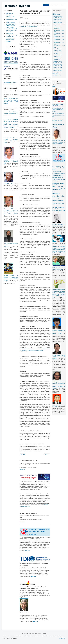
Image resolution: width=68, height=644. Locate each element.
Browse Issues (56, 15)
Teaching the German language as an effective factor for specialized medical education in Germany (59, 385)
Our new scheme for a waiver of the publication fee (59, 115)
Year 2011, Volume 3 (58, 69)
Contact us (8, 41)
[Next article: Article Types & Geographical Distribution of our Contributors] (47, 455)
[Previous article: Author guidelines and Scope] (23, 455)
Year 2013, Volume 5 (58, 66)
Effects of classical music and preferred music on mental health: (59, 332)
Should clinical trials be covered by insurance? (59, 357)
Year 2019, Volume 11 (58, 19)
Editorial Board (9, 33)
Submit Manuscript (10, 23)
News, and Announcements (57, 74)
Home (54, 13)
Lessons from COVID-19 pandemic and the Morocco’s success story (11, 113)
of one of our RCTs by (58, 121)
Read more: (28, 550)
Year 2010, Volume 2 (58, 70)
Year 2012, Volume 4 (58, 67)
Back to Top (62, 638)
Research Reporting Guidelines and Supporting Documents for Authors (10, 82)
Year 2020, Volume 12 (58, 18)
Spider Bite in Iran (8, 184)
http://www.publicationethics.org (29, 27)
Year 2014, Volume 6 (58, 61)
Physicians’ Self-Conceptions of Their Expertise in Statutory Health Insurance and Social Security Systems (11, 212)
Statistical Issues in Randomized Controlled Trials (11, 162)
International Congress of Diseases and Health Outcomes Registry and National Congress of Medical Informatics (59, 250)
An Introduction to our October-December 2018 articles (59, 168)
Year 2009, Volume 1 (58, 72)
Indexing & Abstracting (11, 35)
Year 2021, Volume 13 (58, 16)
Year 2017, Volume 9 (58, 22)
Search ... (49, 4)
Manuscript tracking (11, 24)
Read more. (22, 469)
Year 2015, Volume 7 (58, 64)
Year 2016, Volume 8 (58, 63)
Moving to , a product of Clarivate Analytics (59, 126)
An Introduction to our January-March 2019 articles (58, 110)
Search (46, 5)
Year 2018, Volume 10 (58, 21)
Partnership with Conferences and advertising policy (10, 38)
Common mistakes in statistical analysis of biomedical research (59, 142)
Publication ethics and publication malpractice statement (11, 30)
